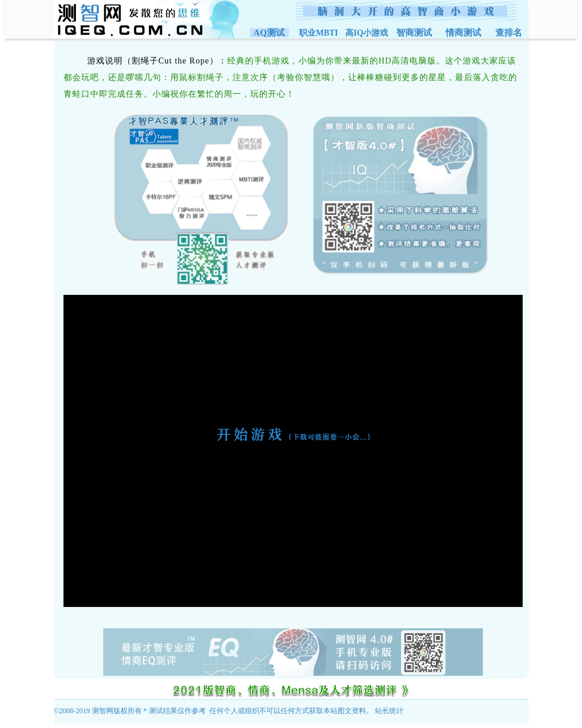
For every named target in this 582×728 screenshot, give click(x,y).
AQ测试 (270, 33)
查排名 (509, 33)
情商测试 (463, 33)
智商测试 (414, 33)
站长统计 (389, 711)
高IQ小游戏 (367, 33)
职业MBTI (318, 33)
